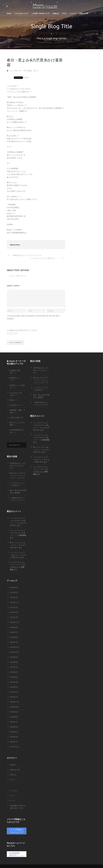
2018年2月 (14, 737)
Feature (29, 71)
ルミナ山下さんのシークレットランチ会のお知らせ (17, 565)
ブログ (64, 13)
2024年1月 (14, 588)
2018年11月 (14, 702)
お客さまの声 (84, 13)
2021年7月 (14, 607)
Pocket (26, 78)
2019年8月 (14, 662)
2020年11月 (14, 622)
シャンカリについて (21, 13)
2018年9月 (14, 712)
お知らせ (56, 13)
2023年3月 (14, 593)
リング (12, 801)
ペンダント (14, 791)
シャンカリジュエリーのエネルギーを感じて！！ (17, 521)
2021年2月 (14, 617)
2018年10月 (14, 707)
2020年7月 (14, 632)
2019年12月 (14, 647)
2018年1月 (14, 742)
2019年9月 (14, 657)
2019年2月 (14, 692)
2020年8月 (14, 627)
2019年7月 (14, 667)
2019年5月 (14, 677)
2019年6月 (14, 672)
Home (9, 13)
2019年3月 (14, 687)
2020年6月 (14, 637)
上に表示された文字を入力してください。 (23, 330)
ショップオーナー (16, 71)
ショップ (73, 13)
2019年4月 (14, 682)
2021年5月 (14, 612)
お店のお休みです (17, 417)
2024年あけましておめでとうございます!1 (18, 466)
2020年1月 (14, 642)
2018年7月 (14, 722)
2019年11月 (14, 652)
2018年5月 (14, 727)
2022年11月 (14, 602)
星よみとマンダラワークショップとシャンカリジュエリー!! (17, 476)
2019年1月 (14, 697)
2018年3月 (14, 732)
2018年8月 (14, 717)
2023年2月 (14, 597)
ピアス (12, 796)
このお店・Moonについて (40, 13)
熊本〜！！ (14, 400)
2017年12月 (14, 747)
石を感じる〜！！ (17, 405)
